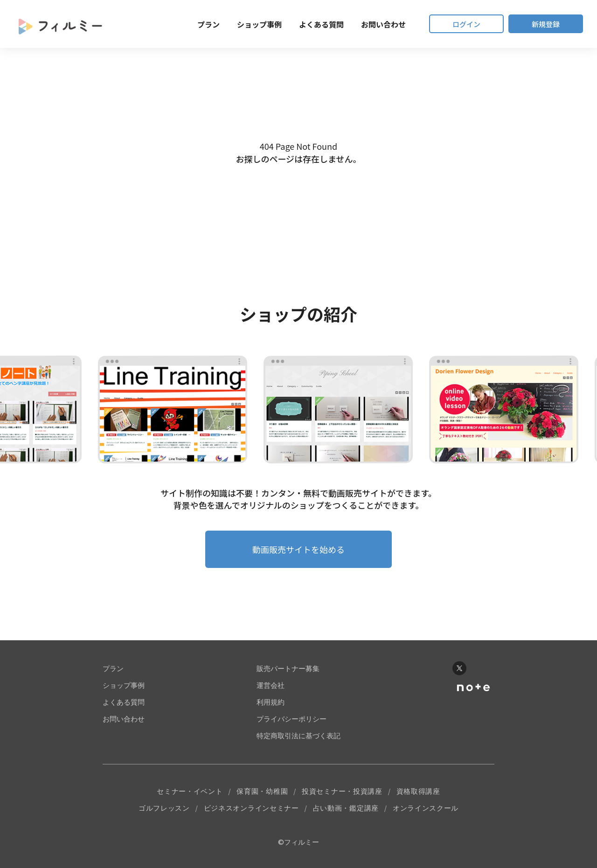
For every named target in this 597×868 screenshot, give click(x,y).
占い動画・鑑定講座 (346, 808)
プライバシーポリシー (292, 719)
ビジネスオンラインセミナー (251, 808)
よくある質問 (321, 24)
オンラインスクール (426, 808)
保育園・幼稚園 (262, 791)
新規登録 (546, 24)
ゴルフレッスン (164, 808)
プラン (208, 24)
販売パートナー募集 (288, 668)
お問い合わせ (383, 24)
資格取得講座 (418, 791)
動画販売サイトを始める (298, 549)
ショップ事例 (259, 24)
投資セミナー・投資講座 (342, 791)
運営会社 (271, 685)
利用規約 (271, 702)
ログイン (466, 24)
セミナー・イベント (190, 791)
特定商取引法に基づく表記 (298, 736)
